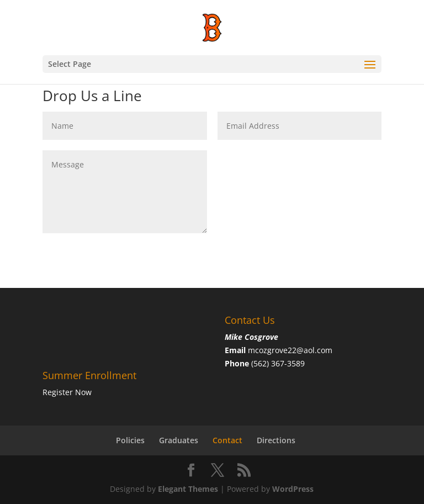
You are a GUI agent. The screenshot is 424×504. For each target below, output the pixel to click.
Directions (276, 440)
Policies (130, 440)
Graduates (179, 440)
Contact (227, 440)
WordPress (293, 489)
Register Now (67, 392)
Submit (351, 159)
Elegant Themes (188, 489)
